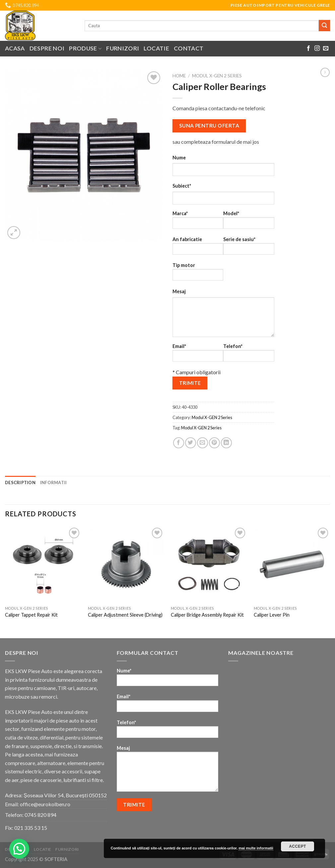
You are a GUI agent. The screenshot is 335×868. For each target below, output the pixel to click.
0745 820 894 (40, 815)
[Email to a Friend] (202, 443)
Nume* (168, 679)
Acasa (15, 48)
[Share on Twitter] (191, 443)
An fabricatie (198, 248)
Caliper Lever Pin (272, 615)
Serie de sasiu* (249, 248)
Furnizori (123, 48)
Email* (198, 355)
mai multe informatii (256, 848)
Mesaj (179, 291)
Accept (298, 846)
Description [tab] (20, 482)
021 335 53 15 (31, 828)
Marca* (198, 222)
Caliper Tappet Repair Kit (31, 615)
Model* (249, 222)
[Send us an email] (326, 48)
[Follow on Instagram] (317, 48)
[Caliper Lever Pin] (292, 564)
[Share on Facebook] (179, 443)
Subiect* (182, 186)
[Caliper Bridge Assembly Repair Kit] (209, 564)
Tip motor (198, 274)
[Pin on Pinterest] (214, 443)
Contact (189, 48)
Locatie (156, 48)
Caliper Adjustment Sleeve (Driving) (125, 615)
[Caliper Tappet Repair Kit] (43, 564)
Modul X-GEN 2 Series (217, 76)
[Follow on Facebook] (308, 48)
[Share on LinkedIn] (226, 443)
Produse (85, 48)
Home (179, 76)
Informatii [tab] (54, 482)
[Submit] (324, 26)
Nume (179, 158)
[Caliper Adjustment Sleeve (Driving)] (126, 564)
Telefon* (249, 355)
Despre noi (47, 48)
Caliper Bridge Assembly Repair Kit (207, 615)
